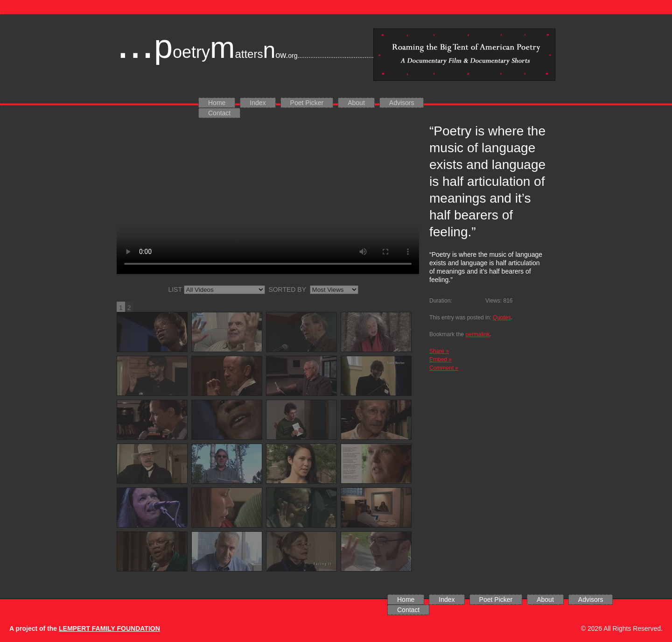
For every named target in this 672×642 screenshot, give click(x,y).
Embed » (441, 360)
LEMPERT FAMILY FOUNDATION (109, 628)
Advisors (402, 103)
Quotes (502, 317)
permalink (477, 334)
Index (258, 103)
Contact (219, 113)
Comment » (444, 368)
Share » (439, 351)
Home (217, 103)
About (356, 103)
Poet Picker (307, 103)
